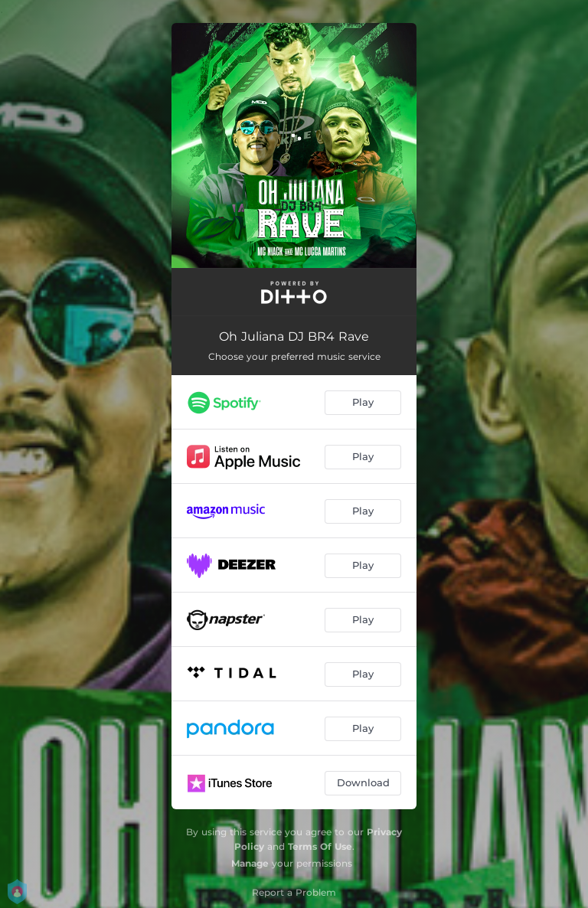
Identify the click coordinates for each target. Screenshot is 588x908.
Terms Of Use (320, 846)
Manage (250, 863)
